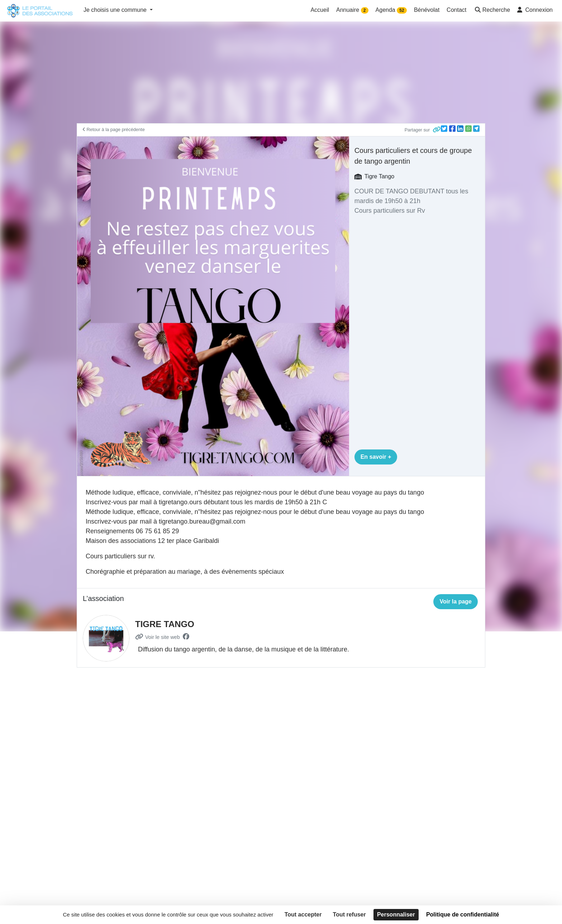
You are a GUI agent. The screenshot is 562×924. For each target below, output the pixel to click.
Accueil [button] (320, 10)
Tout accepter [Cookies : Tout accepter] (303, 915)
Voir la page (456, 601)
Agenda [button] (391, 10)
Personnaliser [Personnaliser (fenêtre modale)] (396, 915)
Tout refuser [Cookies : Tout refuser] (349, 915)
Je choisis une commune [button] (116, 10)
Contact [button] (456, 10)
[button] (492, 11)
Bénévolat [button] (427, 10)
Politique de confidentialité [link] (463, 915)
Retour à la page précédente (114, 129)
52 (402, 10)
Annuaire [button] (352, 10)
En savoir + (376, 457)
